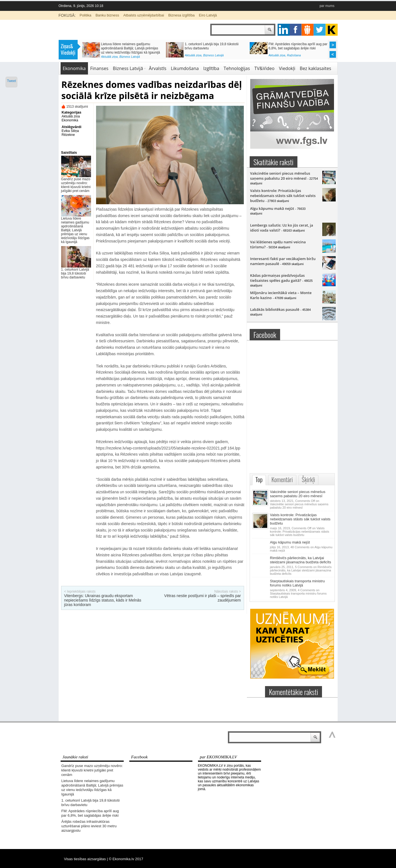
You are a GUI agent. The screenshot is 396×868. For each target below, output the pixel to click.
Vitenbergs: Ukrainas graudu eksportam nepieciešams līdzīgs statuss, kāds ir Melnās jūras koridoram (103, 600)
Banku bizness (107, 15)
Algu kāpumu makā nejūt (272, 208)
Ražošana (294, 55)
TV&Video (264, 68)
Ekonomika (74, 68)
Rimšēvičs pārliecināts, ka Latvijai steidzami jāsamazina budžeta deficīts (301, 560)
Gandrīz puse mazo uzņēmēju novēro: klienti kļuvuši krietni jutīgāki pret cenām (76, 185)
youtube (332, 30)
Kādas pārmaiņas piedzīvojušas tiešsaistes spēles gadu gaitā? (278, 278)
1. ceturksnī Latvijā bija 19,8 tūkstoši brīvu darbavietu (75, 273)
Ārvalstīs (158, 68)
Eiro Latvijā (208, 15)
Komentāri (282, 479)
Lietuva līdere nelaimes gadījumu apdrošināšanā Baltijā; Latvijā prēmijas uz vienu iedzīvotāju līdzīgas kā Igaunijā (131, 48)
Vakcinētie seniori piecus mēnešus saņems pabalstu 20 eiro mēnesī (280, 176)
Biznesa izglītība (181, 15)
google (284, 30)
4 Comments (298, 593)
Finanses (99, 68)
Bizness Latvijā (130, 57)
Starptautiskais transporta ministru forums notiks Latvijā (298, 583)
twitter (320, 30)
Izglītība (211, 68)
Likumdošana (185, 68)
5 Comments (301, 570)
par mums (327, 6)
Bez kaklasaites (315, 68)
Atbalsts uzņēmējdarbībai (144, 15)
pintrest (308, 30)
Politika (85, 15)
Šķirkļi (309, 479)
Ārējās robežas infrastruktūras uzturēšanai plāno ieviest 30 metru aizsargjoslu (89, 826)
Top (259, 479)
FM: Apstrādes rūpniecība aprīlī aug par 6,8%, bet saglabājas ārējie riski (298, 46)
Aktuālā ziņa (109, 57)
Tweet (11, 81)
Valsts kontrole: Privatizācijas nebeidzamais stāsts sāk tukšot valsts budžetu (283, 196)
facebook (296, 30)
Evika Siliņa (70, 131)
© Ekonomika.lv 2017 (126, 859)
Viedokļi (287, 68)
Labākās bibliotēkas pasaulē (275, 309)
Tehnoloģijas (237, 68)
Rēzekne (68, 135)
